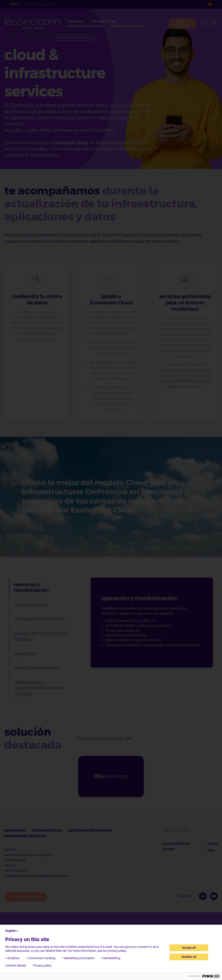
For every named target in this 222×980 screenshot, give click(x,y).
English (12, 931)
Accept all (189, 948)
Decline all (189, 957)
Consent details (16, 965)
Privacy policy (42, 965)
